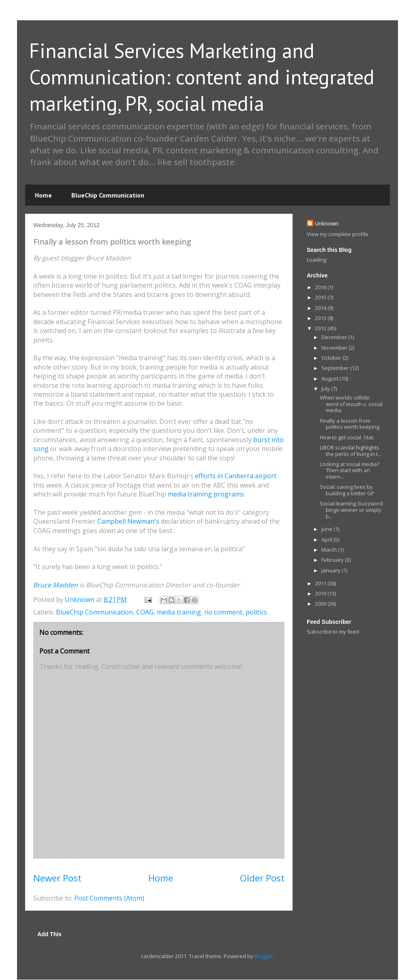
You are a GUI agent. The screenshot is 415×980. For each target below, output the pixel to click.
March (330, 550)
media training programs (206, 494)
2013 (321, 318)
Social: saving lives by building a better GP (347, 490)
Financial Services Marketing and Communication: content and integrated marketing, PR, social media (202, 77)
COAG (145, 612)
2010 (321, 593)
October (332, 358)
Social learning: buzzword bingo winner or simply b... (351, 510)
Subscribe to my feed (333, 632)
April (327, 539)
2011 (321, 583)
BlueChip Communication (108, 195)
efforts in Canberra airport (236, 476)
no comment (223, 612)
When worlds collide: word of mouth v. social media (351, 404)
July (326, 389)
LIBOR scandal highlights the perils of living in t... (351, 451)
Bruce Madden (56, 585)
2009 (321, 604)
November (335, 348)
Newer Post (57, 878)
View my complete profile (338, 234)
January (332, 570)
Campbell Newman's (128, 521)
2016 (321, 287)
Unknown (327, 224)
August (331, 378)
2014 (321, 308)
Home (43, 195)
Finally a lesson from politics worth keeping (350, 424)
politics (256, 612)
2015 (321, 297)
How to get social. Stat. (347, 437)
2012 (321, 328)
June (327, 529)
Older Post (262, 878)
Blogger (264, 956)
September (336, 368)
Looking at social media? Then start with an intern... (350, 470)
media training (179, 612)
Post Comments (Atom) (109, 898)
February (333, 560)
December (335, 337)
